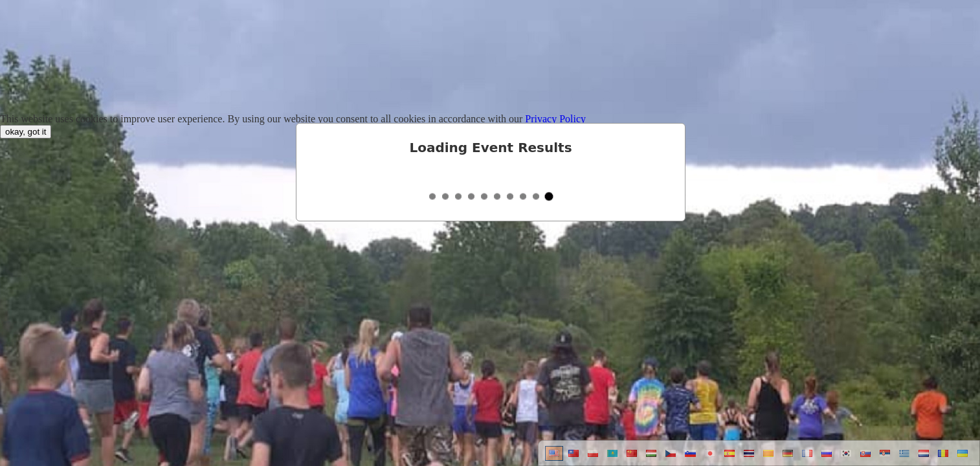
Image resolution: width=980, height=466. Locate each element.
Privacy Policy (555, 119)
